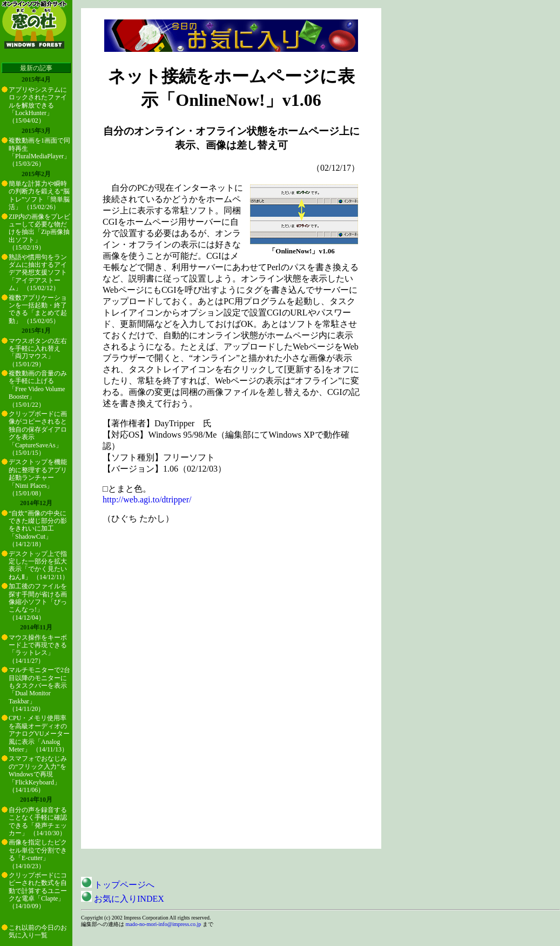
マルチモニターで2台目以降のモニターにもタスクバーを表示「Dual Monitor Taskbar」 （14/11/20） (39, 689)
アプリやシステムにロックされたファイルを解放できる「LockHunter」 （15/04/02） (38, 105)
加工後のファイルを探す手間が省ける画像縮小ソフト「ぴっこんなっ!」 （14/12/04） (38, 602)
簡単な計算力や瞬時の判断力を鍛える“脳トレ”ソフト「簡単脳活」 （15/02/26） (39, 195)
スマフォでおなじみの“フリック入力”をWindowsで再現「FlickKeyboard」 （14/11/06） (38, 774)
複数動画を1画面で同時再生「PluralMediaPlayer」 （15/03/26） (39, 152)
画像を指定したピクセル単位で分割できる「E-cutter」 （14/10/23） (38, 854)
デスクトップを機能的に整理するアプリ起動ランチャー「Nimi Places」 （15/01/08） (38, 478)
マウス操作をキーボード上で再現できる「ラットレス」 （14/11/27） (38, 649)
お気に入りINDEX (123, 899)
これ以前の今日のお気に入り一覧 (38, 931)
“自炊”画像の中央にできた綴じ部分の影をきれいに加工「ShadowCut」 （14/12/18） (38, 529)
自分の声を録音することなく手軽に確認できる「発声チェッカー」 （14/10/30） (38, 821)
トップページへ (118, 885)
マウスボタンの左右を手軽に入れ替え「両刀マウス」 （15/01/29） (38, 353)
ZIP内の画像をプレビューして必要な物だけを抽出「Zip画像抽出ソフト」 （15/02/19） (39, 232)
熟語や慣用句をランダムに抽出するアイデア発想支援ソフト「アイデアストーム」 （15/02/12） (38, 273)
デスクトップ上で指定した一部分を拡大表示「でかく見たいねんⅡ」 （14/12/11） (39, 565)
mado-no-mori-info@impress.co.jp (164, 924)
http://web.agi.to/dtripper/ (147, 499)
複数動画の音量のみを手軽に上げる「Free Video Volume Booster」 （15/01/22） (38, 389)
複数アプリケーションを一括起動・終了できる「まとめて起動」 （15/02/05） (38, 309)
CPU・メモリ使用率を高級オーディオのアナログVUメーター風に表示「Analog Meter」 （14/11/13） (39, 734)
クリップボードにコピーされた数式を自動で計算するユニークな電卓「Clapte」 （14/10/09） (38, 891)
